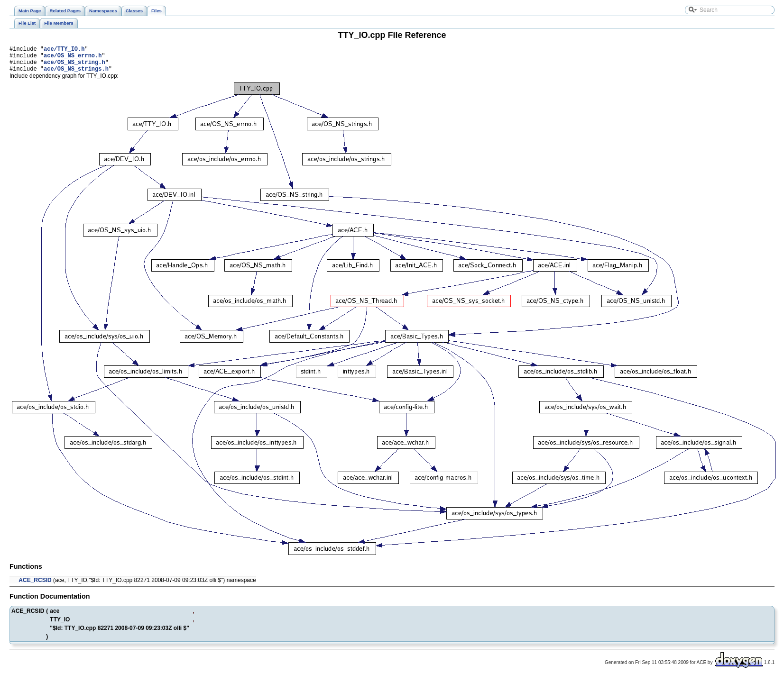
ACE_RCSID (35, 586)
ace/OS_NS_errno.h (73, 58)
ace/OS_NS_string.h (74, 66)
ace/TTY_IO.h (64, 50)
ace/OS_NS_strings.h (76, 74)
